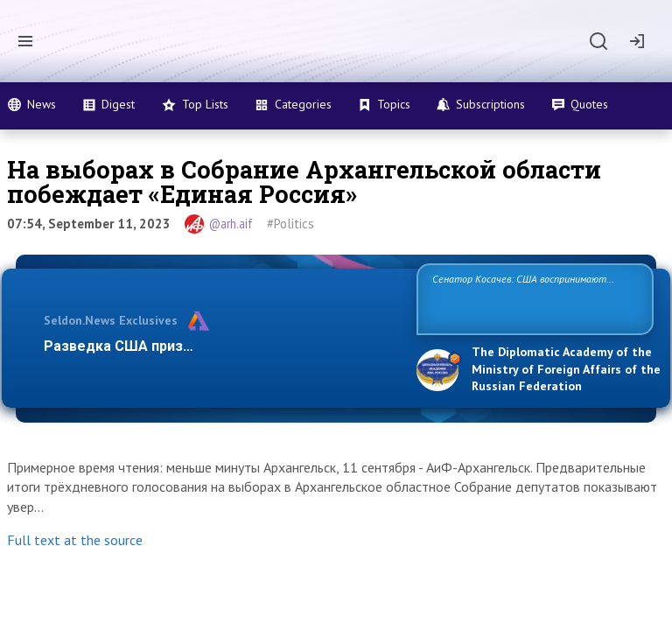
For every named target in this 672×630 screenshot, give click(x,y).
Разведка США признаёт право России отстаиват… (220, 346)
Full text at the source (75, 540)
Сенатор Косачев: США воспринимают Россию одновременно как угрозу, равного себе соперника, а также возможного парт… (532, 298)
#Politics (290, 224)
